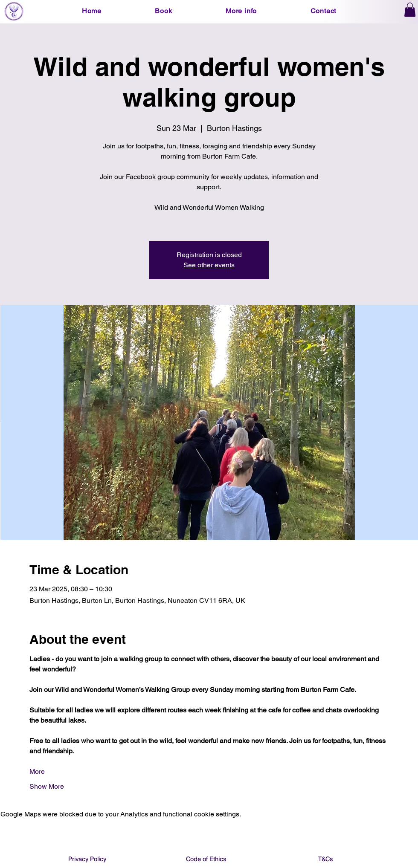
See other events (209, 265)
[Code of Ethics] (206, 859)
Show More (47, 786)
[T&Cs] (325, 859)
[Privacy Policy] (87, 859)
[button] (164, 11)
